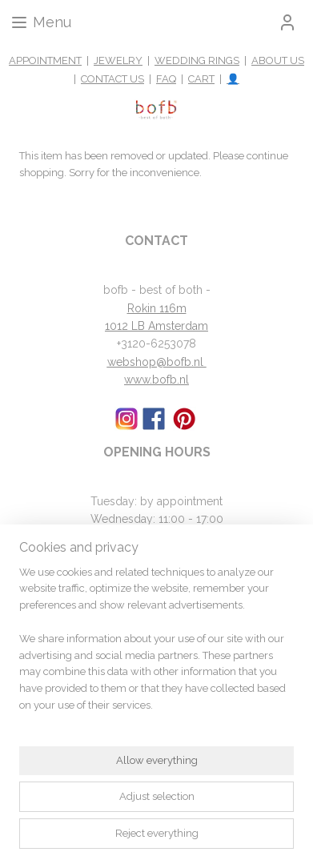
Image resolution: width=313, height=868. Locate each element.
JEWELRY (118, 60)
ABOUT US (278, 60)
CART (201, 79)
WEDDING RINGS (197, 60)
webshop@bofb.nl (157, 362)
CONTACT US (112, 79)
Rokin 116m (157, 308)
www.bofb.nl (156, 380)
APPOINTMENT (45, 60)
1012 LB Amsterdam (156, 326)
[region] (156, 646)
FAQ (166, 79)
